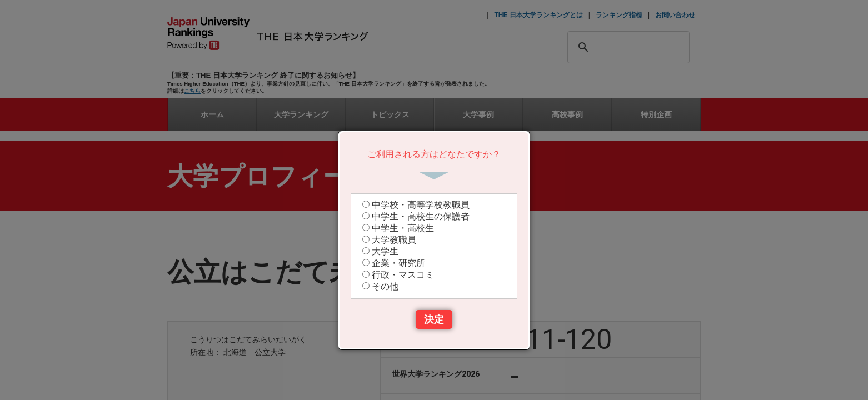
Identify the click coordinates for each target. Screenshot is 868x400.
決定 (434, 319)
